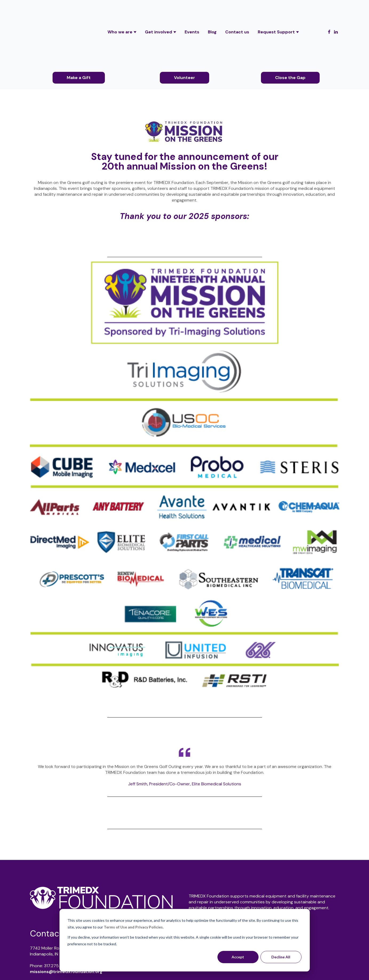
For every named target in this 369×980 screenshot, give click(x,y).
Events (192, 10)
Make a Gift (79, 34)
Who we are (120, 10)
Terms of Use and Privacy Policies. (134, 927)
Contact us (237, 10)
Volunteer (184, 34)
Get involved (158, 10)
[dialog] (185, 940)
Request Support (276, 10)
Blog (212, 10)
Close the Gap (290, 34)
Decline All (281, 957)
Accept (238, 957)
